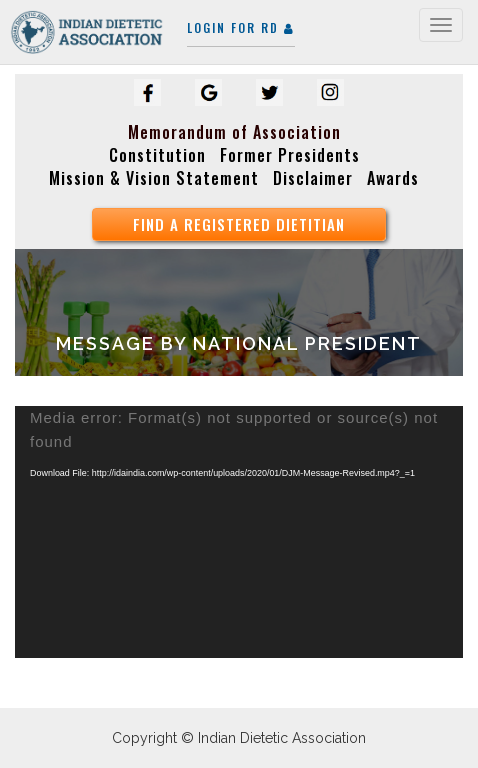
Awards (393, 178)
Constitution (157, 155)
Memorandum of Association (234, 132)
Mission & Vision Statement (154, 178)
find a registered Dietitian (239, 224)
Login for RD (241, 27)
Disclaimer (313, 178)
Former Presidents (290, 155)
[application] (239, 532)
